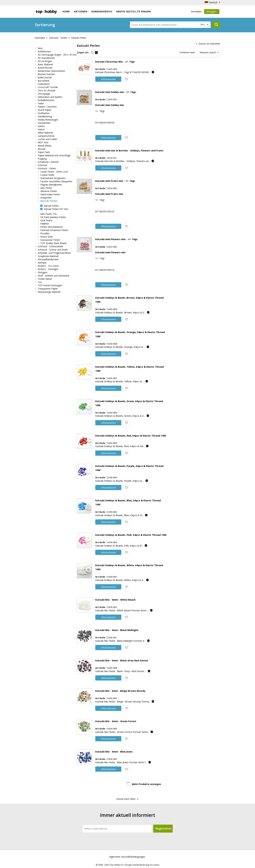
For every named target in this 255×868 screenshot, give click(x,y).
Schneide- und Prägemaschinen (54, 253)
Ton (40, 282)
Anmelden (196, 11)
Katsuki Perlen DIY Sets (56, 209)
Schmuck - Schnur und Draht (53, 250)
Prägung (42, 159)
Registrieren (164, 829)
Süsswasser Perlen (50, 240)
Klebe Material (45, 133)
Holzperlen (46, 198)
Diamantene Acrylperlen (53, 178)
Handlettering (45, 116)
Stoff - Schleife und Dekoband (53, 276)
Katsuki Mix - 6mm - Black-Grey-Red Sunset (122, 660)
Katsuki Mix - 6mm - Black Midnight (117, 630)
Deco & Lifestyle (47, 90)
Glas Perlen (46, 188)
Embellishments (46, 100)
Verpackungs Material (49, 292)
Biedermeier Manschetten (51, 71)
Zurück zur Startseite (209, 44)
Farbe (41, 103)
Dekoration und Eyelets (50, 97)
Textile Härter (45, 279)
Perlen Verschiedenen (52, 227)
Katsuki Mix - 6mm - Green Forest (116, 721)
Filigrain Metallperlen (51, 185)
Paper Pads (44, 152)
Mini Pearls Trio (49, 214)
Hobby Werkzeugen (48, 120)
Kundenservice (102, 11)
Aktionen (81, 11)
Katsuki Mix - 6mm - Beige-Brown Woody (120, 691)
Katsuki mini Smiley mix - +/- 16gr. (116, 92)
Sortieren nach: (187, 52)
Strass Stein (47, 237)
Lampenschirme (46, 136)
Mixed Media (44, 146)
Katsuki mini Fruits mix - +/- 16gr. (116, 181)
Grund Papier (45, 110)
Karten (41, 126)
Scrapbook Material (48, 256)
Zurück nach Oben (126, 799)
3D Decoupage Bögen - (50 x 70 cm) (57, 55)
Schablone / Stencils (48, 162)
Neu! (40, 48)
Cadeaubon (44, 84)
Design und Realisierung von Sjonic (142, 865)
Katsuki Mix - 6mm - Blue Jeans (114, 752)
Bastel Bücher (45, 68)
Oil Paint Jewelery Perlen (53, 217)
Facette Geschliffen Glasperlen (56, 181)
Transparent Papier (48, 289)
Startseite (40, 38)
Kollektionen (44, 51)
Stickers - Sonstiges (48, 269)
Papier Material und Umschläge (54, 155)
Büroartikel (44, 81)
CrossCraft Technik (48, 87)
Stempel (42, 263)
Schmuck (42, 165)
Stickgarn (43, 272)
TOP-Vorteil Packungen (50, 285)
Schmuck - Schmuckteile (50, 246)
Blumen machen (46, 74)
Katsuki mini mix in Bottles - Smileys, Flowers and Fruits (129, 150)
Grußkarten (44, 113)
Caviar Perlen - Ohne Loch (54, 172)
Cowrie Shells (47, 175)
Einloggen (212, 12)
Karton (41, 129)
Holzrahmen (44, 123)
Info (108, 79)
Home (66, 11)
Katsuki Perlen (79, 38)
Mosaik (42, 149)
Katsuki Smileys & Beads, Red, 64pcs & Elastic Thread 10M (131, 436)
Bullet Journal (45, 77)
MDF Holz (43, 142)
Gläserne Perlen (49, 191)
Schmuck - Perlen (58, 38)
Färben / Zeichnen (47, 107)
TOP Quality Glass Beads (54, 243)
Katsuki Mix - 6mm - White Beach (115, 600)
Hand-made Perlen (50, 194)
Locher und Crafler (47, 139)
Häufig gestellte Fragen (134, 11)
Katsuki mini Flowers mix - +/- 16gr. (117, 239)
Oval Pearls (46, 220)
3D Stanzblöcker (46, 58)
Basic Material (45, 64)
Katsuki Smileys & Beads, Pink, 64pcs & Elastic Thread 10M (131, 535)
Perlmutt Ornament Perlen (54, 230)
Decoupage (44, 94)
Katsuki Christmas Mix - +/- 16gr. (115, 62)
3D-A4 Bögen (45, 61)
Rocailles (45, 233)
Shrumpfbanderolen (48, 259)
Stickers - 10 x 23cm (48, 266)
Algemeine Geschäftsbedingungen (127, 857)
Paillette (45, 224)
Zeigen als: (83, 52)
